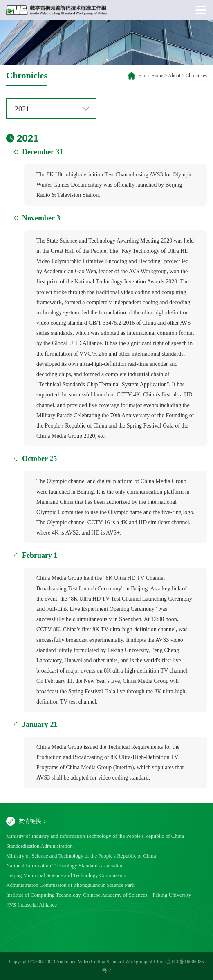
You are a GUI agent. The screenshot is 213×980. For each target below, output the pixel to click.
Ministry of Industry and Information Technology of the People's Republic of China (95, 836)
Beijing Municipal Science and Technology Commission (66, 875)
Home (157, 76)
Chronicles (196, 76)
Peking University (172, 895)
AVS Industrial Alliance (31, 905)
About (174, 76)
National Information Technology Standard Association (65, 865)
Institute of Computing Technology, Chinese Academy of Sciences (77, 895)
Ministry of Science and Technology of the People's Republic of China (81, 856)
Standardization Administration (39, 846)
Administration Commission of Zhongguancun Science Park (70, 885)
